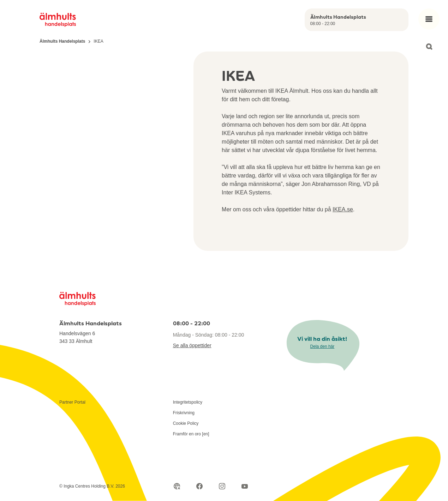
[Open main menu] (429, 19)
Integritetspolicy (188, 402)
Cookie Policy (186, 423)
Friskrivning (184, 413)
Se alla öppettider (192, 345)
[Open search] (429, 47)
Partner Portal (72, 402)
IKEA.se (343, 209)
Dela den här (322, 346)
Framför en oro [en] (191, 434)
